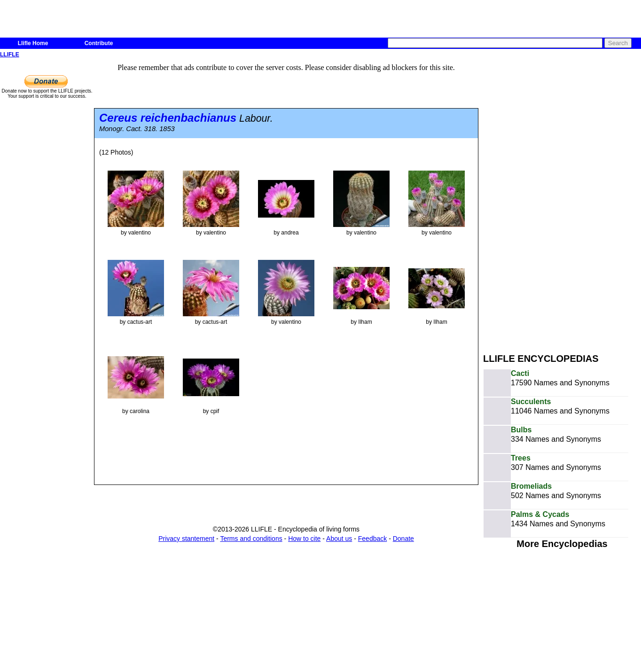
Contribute (99, 43)
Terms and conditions (251, 539)
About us (339, 539)
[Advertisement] (553, 201)
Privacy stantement (186, 539)
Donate (403, 539)
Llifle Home (33, 43)
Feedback (372, 539)
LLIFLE (10, 55)
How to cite (304, 539)
